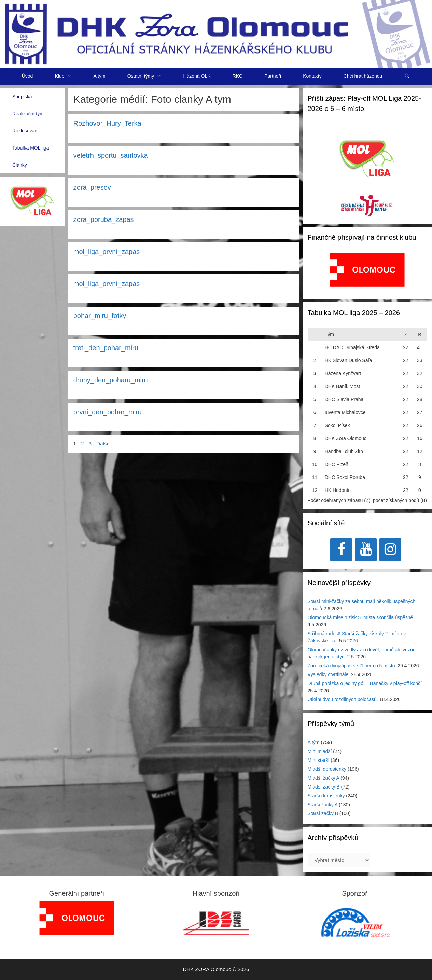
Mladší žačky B (324, 787)
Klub (68, 76)
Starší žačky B (323, 813)
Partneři (273, 76)
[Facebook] (341, 550)
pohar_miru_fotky (100, 316)
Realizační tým (28, 114)
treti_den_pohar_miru (106, 348)
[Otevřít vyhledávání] (407, 76)
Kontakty (312, 76)
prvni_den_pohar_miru (108, 412)
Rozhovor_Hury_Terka (107, 123)
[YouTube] (366, 550)
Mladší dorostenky (327, 769)
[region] (367, 273)
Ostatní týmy (150, 76)
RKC (238, 76)
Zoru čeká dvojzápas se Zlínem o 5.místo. (352, 666)
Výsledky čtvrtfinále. (329, 674)
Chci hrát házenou (363, 76)
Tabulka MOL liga (31, 148)
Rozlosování (25, 131)
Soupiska (22, 97)
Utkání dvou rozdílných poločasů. (343, 699)
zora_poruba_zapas (104, 219)
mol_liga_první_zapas (107, 252)
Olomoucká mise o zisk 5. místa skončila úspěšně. (361, 617)
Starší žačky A (323, 805)
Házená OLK (197, 76)
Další (105, 444)
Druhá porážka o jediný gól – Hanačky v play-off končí (365, 683)
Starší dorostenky (326, 796)
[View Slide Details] (367, 270)
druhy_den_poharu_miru (111, 380)
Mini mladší (320, 751)
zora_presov (92, 187)
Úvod (27, 76)
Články (20, 165)
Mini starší (319, 760)
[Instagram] (390, 550)
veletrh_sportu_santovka (111, 155)
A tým (100, 76)
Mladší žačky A (324, 778)
